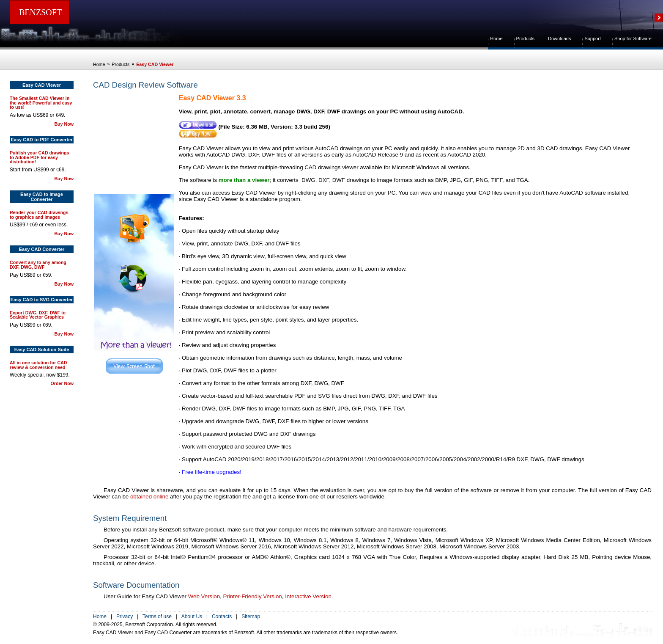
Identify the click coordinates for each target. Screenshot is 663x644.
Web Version (204, 596)
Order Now (62, 383)
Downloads (559, 39)
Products (525, 39)
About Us (192, 616)
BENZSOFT (40, 12)
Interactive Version (308, 596)
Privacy (125, 616)
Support (593, 39)
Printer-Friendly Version (252, 596)
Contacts (222, 616)
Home (496, 39)
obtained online (149, 497)
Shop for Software (633, 39)
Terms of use (157, 616)
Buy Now (64, 124)
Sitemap (251, 616)
